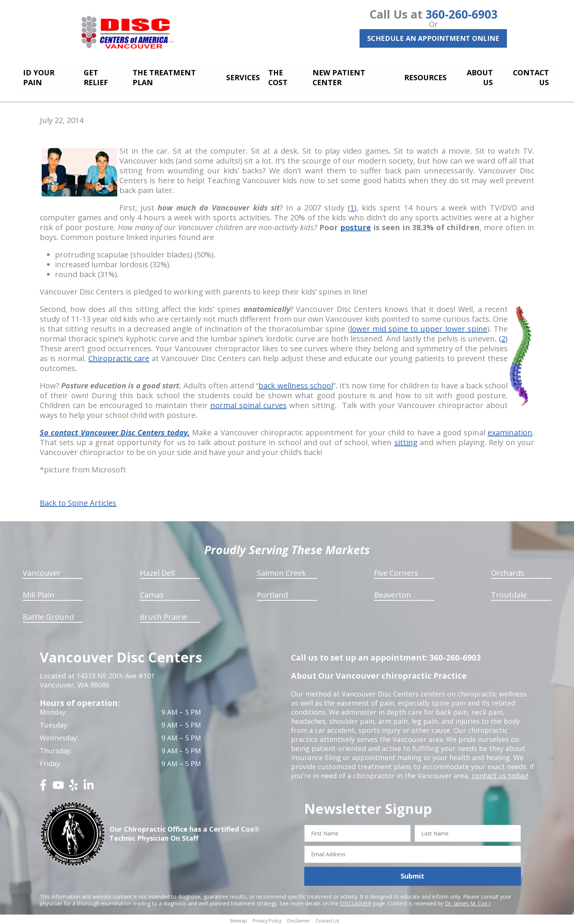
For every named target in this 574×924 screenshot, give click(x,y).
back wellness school (296, 383)
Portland (272, 593)
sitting (406, 440)
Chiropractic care (119, 356)
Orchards (508, 571)
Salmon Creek (282, 571)
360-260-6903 (461, 14)
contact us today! (500, 773)
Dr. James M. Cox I (468, 901)
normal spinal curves (249, 403)
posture (356, 225)
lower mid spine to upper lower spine (419, 326)
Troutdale (509, 593)
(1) (352, 205)
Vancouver (42, 571)
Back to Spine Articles (78, 501)
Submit (412, 874)
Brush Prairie (163, 615)
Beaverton (393, 593)
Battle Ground (48, 615)
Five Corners (396, 571)
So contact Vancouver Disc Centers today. (115, 430)
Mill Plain (39, 593)
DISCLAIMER (356, 901)
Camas (152, 593)
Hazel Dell (157, 571)
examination (510, 430)
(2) (503, 336)
